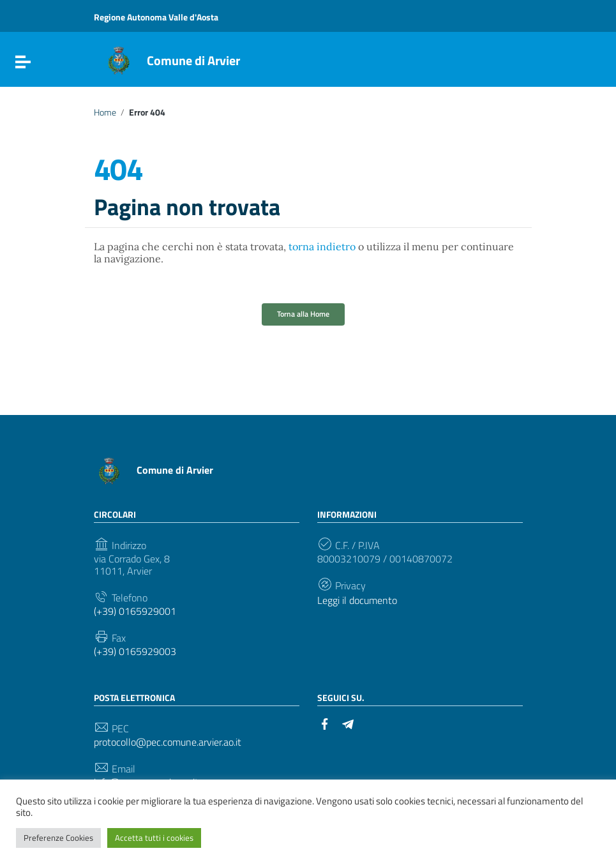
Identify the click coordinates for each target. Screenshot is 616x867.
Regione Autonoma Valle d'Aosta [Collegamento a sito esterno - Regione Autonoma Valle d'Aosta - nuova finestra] (156, 17)
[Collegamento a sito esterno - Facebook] (325, 723)
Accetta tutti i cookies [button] (154, 838)
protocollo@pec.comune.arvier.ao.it (168, 742)
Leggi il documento (357, 600)
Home (105, 112)
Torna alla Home (303, 314)
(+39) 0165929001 (135, 611)
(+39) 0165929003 (135, 652)
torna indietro (322, 246)
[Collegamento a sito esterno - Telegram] (348, 723)
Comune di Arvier (193, 60)
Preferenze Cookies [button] (58, 838)
